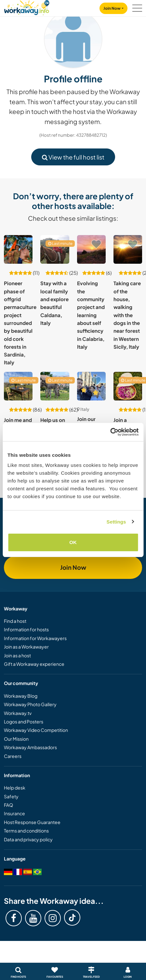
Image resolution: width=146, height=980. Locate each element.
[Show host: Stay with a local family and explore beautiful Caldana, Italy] (55, 249)
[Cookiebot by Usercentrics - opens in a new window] (110, 432)
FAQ (8, 805)
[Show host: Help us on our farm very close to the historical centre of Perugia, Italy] (55, 386)
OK (73, 542)
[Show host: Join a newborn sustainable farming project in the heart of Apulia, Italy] (128, 386)
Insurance (14, 813)
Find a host (15, 621)
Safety (11, 796)
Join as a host (17, 655)
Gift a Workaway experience (34, 664)
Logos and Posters (24, 721)
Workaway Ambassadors (30, 747)
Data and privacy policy (28, 839)
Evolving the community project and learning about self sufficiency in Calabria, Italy (91, 315)
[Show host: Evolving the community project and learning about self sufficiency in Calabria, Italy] (91, 249)
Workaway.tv (18, 713)
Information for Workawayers (35, 638)
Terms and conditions (26, 831)
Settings (116, 522)
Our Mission (16, 739)
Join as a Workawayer (26, 647)
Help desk (15, 788)
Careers (13, 756)
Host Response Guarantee (32, 822)
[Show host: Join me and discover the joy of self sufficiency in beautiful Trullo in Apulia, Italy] (18, 386)
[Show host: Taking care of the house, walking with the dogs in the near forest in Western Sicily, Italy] (128, 249)
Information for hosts (26, 629)
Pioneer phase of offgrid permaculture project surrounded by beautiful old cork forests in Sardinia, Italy (20, 323)
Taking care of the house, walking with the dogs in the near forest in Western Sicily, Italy (127, 315)
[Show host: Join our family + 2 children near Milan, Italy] (91, 386)
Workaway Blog (21, 696)
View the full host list (73, 157)
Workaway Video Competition (36, 730)
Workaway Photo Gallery (30, 704)
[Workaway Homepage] (27, 7)
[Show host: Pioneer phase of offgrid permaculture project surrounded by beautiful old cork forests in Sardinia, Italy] (18, 249)
